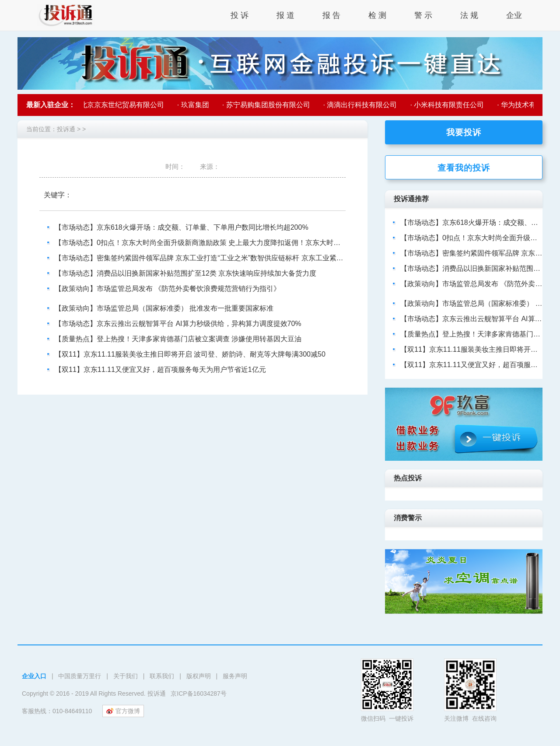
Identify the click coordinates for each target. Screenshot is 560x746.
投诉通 (66, 129)
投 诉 (240, 15)
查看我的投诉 (464, 168)
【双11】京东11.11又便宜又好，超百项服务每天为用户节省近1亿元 (160, 369)
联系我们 (162, 676)
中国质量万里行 (80, 676)
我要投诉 (464, 132)
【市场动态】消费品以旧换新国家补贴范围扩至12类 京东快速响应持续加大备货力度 (185, 273)
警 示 (423, 15)
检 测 (377, 15)
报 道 (285, 15)
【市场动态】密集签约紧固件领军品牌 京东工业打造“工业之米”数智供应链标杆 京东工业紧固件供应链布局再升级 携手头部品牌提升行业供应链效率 (284, 258)
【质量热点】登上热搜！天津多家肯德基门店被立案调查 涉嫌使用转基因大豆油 (178, 339)
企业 (514, 15)
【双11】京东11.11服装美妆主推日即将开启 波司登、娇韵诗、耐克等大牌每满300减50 (190, 354)
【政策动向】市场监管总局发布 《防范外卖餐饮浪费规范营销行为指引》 (168, 289)
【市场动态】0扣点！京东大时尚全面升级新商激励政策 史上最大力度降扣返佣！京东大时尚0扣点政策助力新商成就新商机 (245, 243)
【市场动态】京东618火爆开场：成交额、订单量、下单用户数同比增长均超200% (182, 227)
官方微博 (123, 711)
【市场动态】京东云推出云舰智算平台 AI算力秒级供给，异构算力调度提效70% (178, 324)
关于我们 (126, 676)
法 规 (469, 15)
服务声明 (235, 676)
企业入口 (34, 676)
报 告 (331, 15)
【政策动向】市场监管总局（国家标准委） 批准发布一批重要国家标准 (164, 308)
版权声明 (199, 676)
